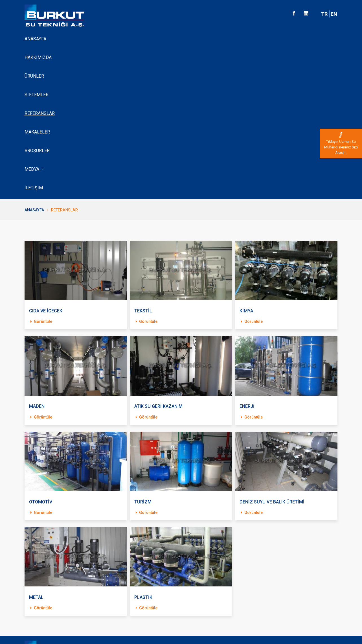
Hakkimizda (35, 553)
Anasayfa (35, 39)
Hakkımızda (65, 39)
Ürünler (94, 39)
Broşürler (217, 39)
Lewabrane (35, 581)
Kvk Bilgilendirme (40, 601)
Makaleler (187, 39)
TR (324, 14)
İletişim (268, 39)
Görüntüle (41, 172)
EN (334, 14)
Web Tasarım (323, 624)
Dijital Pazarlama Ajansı (317, 630)
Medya (245, 39)
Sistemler (121, 39)
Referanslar (153, 39)
